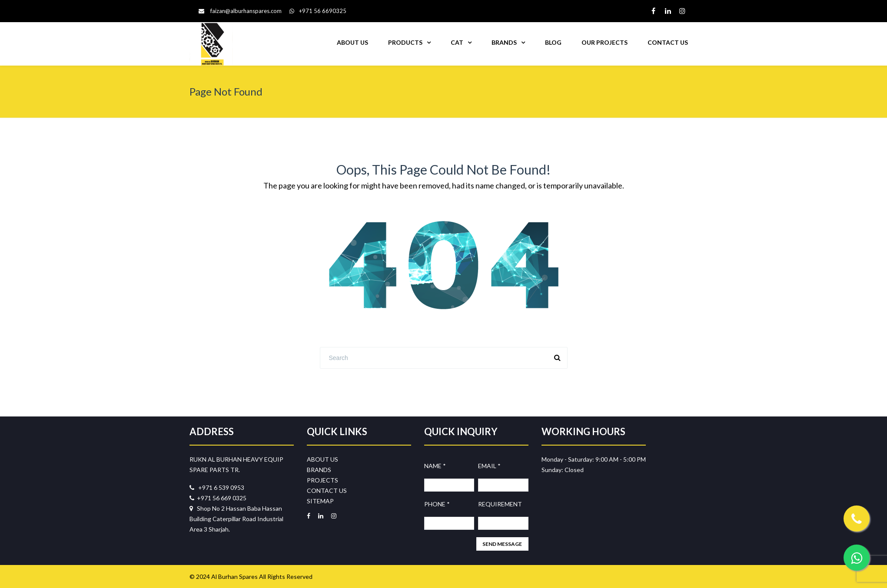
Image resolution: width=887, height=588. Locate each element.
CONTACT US (668, 42)
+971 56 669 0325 (218, 498)
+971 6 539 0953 (217, 487)
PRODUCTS (405, 42)
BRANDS (504, 42)
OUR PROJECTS (605, 42)
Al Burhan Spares (234, 576)
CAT (457, 42)
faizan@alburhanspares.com (246, 11)
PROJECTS (322, 480)
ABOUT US (352, 42)
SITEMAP (320, 501)
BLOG (553, 42)
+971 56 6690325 (318, 11)
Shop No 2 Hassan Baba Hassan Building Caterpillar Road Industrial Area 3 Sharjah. (236, 519)
